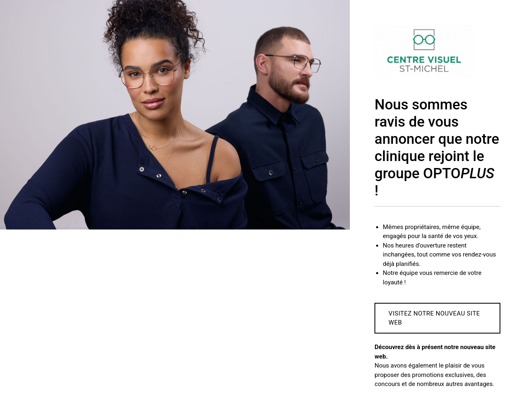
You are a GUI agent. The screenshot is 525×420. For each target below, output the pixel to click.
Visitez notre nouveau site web (434, 318)
